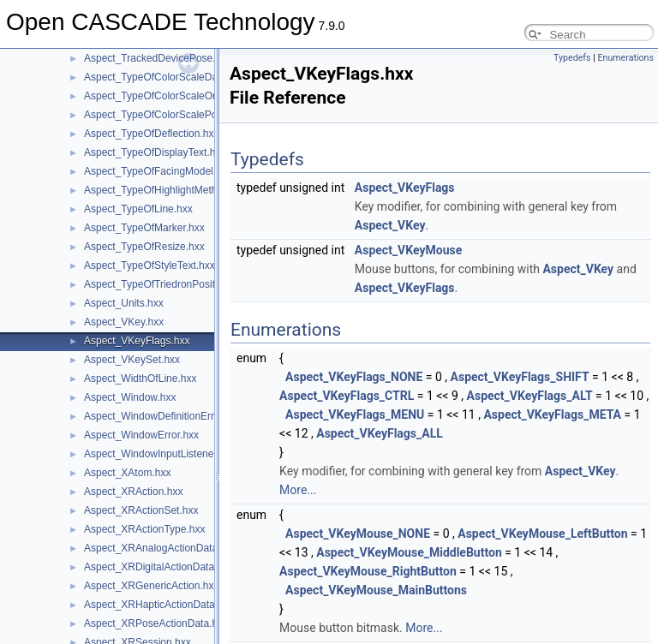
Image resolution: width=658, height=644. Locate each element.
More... (298, 490)
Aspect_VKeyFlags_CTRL (347, 396)
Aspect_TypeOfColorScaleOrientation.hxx (179, 96)
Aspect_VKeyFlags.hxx (137, 341)
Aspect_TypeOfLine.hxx (138, 209)
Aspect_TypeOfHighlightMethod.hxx (166, 190)
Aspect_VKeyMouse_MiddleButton (409, 552)
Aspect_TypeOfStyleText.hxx (150, 265)
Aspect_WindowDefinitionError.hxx (163, 416)
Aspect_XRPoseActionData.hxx (156, 623)
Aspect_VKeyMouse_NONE (358, 534)
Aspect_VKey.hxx (124, 322)
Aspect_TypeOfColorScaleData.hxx (164, 77)
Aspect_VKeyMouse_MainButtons (376, 590)
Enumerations (625, 58)
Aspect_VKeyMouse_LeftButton (542, 534)
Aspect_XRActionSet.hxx (141, 510)
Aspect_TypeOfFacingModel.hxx (158, 171)
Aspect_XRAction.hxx (133, 492)
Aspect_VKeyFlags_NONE (354, 377)
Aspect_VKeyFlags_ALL (380, 433)
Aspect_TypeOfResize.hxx (144, 247)
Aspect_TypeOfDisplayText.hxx (155, 152)
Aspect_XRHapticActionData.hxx (159, 605)
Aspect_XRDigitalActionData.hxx (159, 567)
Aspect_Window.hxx (130, 397)
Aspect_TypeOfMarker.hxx (144, 228)
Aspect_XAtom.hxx (127, 473)
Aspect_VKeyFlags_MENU (355, 414)
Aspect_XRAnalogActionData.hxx (160, 548)
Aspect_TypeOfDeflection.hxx (151, 134)
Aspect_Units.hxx (124, 303)
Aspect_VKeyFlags (405, 188)
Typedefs (572, 58)
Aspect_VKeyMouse (408, 250)
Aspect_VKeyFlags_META (552, 414)
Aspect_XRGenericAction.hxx (151, 586)
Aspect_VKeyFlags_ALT (530, 396)
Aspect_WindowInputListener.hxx (160, 454)
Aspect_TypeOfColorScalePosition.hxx (172, 115)
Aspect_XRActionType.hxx (144, 529)
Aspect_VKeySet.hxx (132, 360)
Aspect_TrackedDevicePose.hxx (158, 58)
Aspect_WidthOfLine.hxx (140, 379)
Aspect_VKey (390, 225)
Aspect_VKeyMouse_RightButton (368, 571)
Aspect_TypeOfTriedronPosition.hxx (166, 284)
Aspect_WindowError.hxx (141, 435)
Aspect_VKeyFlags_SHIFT (520, 377)
